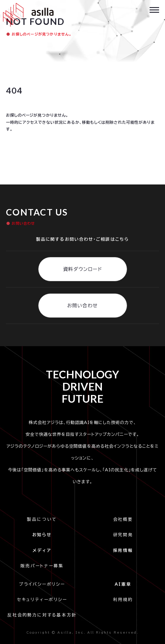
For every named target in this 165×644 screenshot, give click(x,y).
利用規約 (123, 600)
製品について (42, 519)
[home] (27, 15)
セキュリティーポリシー (42, 600)
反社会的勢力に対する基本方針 (42, 615)
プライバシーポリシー (44, 584)
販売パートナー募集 (42, 566)
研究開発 (123, 535)
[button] (154, 9)
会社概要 (123, 519)
